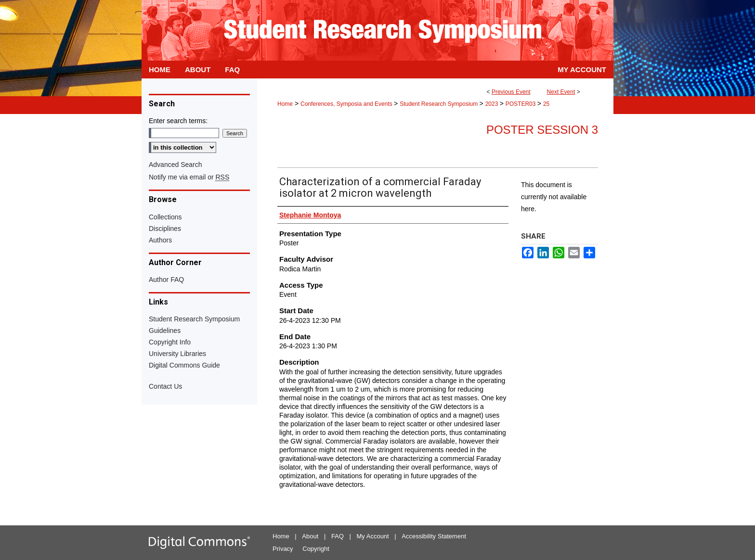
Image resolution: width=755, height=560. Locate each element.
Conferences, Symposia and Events (347, 104)
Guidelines (165, 331)
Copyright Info (170, 342)
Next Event (561, 92)
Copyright (316, 549)
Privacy (283, 549)
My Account (373, 536)
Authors (160, 240)
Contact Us (165, 386)
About (310, 536)
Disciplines (165, 229)
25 (546, 104)
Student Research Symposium (439, 104)
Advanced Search (176, 165)
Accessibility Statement (434, 536)
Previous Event (511, 92)
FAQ (338, 536)
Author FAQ (166, 280)
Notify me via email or (189, 177)
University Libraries (177, 354)
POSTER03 (521, 104)
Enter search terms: (178, 121)
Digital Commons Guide (184, 365)
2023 (493, 104)
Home (285, 104)
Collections (165, 217)
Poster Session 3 (542, 130)
